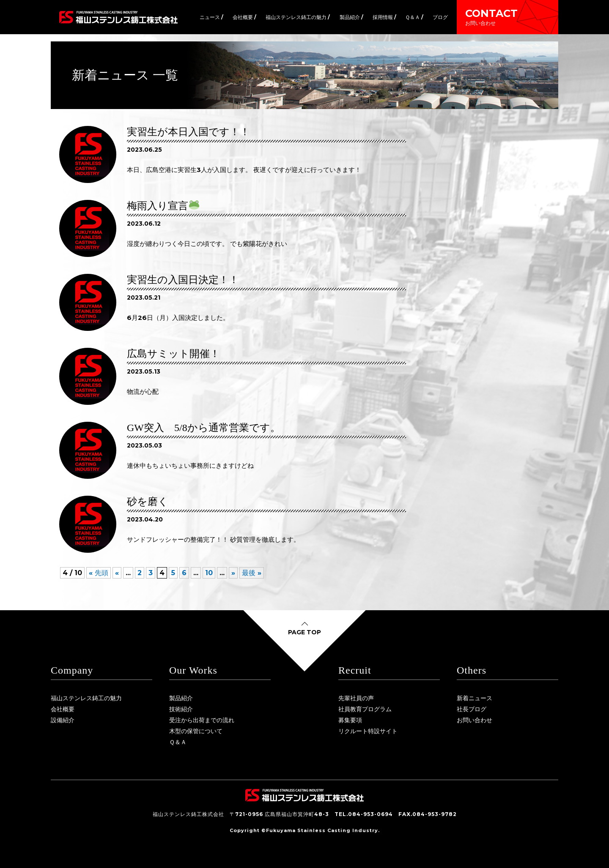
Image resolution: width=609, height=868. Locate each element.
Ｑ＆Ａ (178, 742)
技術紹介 (181, 709)
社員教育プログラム (365, 709)
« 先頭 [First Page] (99, 573)
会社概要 (63, 709)
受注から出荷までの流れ (202, 720)
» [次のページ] (233, 573)
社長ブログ (472, 709)
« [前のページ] (117, 573)
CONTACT (507, 17)
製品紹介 (181, 698)
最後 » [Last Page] (252, 573)
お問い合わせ (475, 720)
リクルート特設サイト (368, 731)
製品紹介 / (351, 17)
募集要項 (350, 720)
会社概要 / (244, 17)
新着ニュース (475, 698)
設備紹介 (63, 720)
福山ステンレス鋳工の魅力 (86, 698)
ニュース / (211, 17)
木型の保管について (196, 731)
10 (209, 573)
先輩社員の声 (356, 698)
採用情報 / (384, 17)
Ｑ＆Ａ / (414, 17)
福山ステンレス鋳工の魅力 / (298, 17)
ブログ (440, 17)
